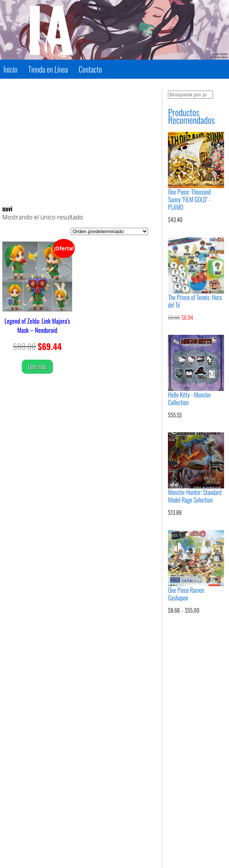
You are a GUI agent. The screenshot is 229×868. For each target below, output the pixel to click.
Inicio (10, 69)
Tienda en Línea (48, 69)
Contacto (90, 69)
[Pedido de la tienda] (109, 231)
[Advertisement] (75, 142)
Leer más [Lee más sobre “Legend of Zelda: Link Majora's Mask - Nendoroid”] (37, 367)
